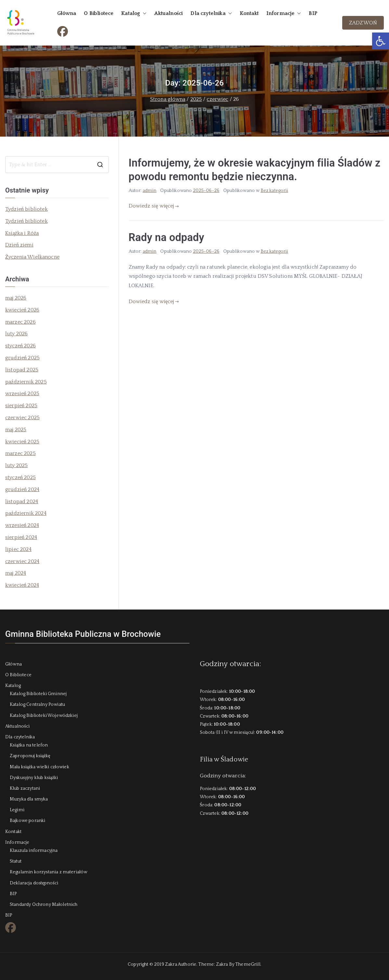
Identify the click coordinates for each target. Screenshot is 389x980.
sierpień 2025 (21, 406)
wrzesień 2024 (22, 525)
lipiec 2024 (18, 549)
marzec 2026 (20, 322)
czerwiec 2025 (22, 418)
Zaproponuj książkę (30, 756)
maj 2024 (16, 573)
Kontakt (249, 13)
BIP (313, 13)
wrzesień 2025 (22, 394)
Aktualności (169, 13)
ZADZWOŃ (363, 23)
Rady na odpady (167, 237)
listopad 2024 (22, 502)
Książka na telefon (29, 745)
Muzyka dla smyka (29, 799)
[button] (381, 41)
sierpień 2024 (21, 537)
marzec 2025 (20, 453)
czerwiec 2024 (22, 561)
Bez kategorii (274, 191)
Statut (16, 861)
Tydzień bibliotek (26, 209)
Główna (67, 13)
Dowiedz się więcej (154, 206)
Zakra (222, 964)
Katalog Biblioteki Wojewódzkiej (44, 716)
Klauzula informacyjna (34, 851)
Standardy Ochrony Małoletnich (44, 905)
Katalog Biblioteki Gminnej (38, 694)
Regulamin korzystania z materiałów (48, 872)
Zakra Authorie (181, 964)
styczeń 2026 (20, 346)
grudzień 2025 (22, 358)
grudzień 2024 (22, 490)
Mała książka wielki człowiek (39, 767)
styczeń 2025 (20, 477)
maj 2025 (16, 430)
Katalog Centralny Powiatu (37, 705)
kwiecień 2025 (22, 442)
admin (150, 191)
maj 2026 (16, 298)
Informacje (284, 13)
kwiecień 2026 (22, 310)
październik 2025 (26, 382)
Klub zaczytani (25, 788)
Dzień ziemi (19, 245)
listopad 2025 (22, 370)
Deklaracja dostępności (34, 883)
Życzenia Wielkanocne (32, 257)
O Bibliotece (99, 13)
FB (60, 31)
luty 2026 (16, 334)
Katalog (134, 13)
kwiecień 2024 (22, 585)
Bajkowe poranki (27, 821)
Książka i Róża (22, 233)
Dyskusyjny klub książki (34, 778)
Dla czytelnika (211, 13)
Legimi (17, 810)
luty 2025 (16, 465)
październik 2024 (26, 513)
